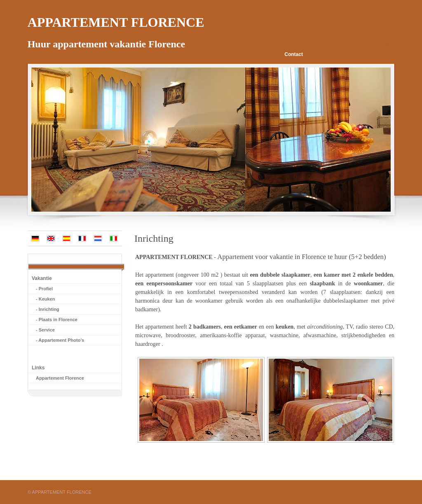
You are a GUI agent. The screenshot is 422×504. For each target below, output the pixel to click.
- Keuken (45, 299)
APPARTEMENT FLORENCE (174, 257)
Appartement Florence (60, 378)
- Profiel (44, 289)
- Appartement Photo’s (60, 340)
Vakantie (42, 278)
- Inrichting (48, 309)
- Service (45, 330)
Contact (294, 54)
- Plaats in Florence (57, 320)
